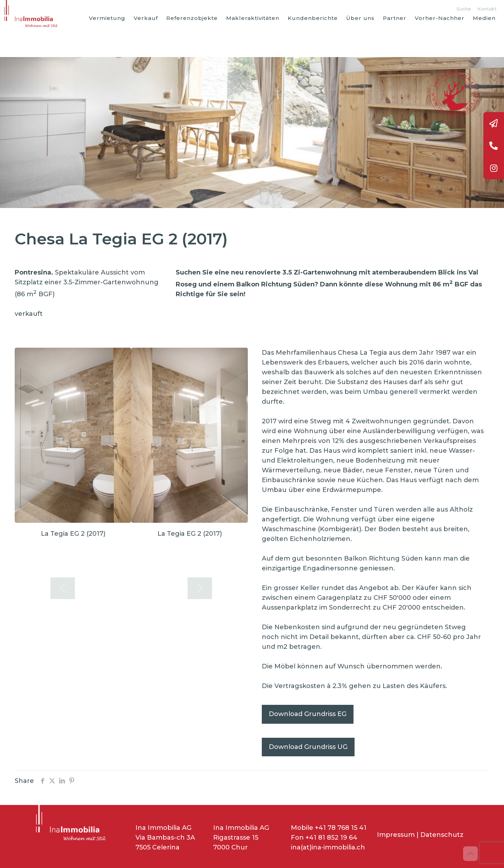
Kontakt (487, 9)
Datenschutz (442, 835)
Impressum (396, 835)
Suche (464, 9)
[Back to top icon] (470, 854)
